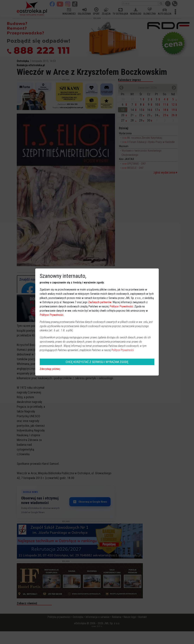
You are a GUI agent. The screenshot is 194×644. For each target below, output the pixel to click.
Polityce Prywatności (121, 306)
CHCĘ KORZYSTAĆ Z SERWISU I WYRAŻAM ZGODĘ (97, 362)
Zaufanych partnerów (100, 302)
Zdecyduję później (50, 369)
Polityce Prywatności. (123, 350)
